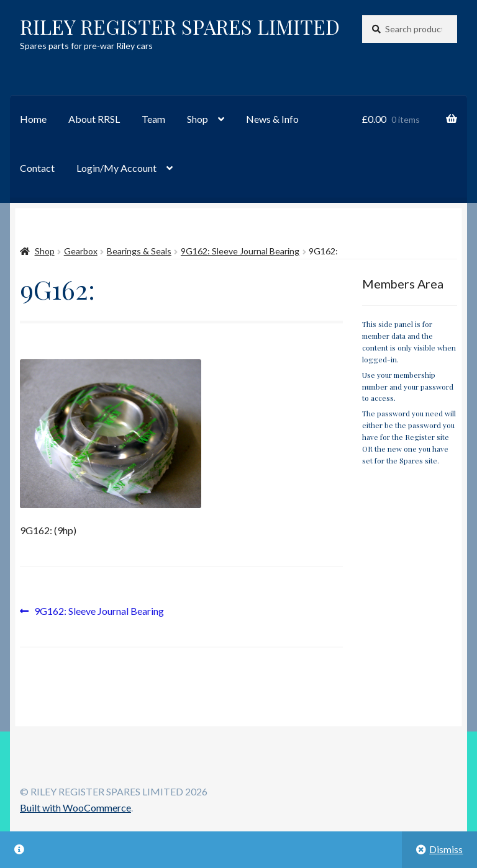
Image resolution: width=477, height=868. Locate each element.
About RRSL (94, 119)
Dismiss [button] (446, 849)
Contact (37, 168)
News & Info (272, 119)
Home (33, 119)
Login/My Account (116, 168)
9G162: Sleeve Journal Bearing (240, 251)
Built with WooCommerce (75, 808)
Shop (198, 119)
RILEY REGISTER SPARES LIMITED (180, 26)
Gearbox (81, 251)
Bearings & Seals (139, 251)
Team (153, 119)
